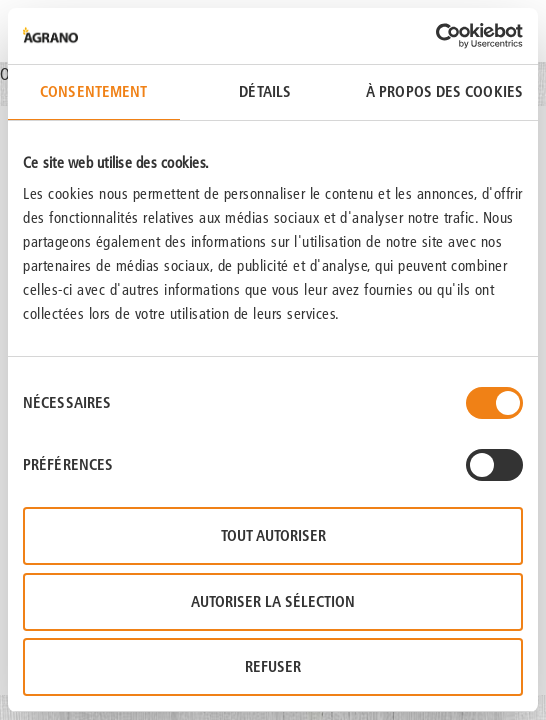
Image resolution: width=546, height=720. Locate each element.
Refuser (273, 666)
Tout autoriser (273, 535)
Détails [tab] (265, 91)
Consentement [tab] (93, 91)
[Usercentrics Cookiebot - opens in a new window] (435, 36)
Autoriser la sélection (273, 601)
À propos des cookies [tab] (444, 91)
